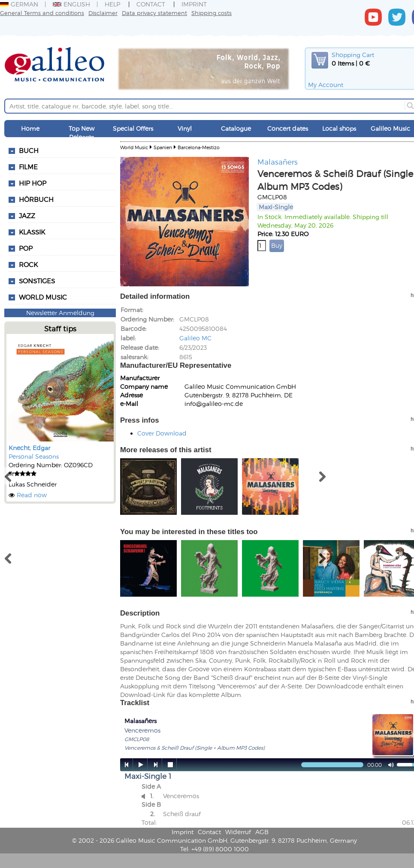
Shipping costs (212, 13)
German (19, 4)
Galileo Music (390, 128)
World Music (43, 297)
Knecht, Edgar (29, 448)
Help (112, 4)
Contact (151, 4)
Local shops (339, 128)
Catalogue (236, 128)
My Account (326, 85)
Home (30, 128)
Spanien (163, 147)
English (71, 4)
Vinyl (185, 128)
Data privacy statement (154, 13)
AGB (262, 832)
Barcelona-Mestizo (199, 147)
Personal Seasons (34, 456)
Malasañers (278, 162)
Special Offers (133, 128)
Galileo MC (195, 338)
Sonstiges (37, 281)
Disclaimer (103, 13)
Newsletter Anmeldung (60, 313)
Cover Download (162, 433)
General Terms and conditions (42, 13)
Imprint (194, 4)
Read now (32, 495)
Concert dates (288, 128)
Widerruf (238, 832)
